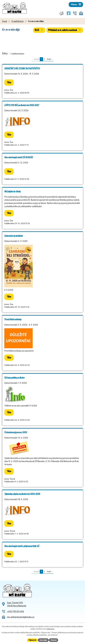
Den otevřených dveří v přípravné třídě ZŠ (22, 546)
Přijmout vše (32, 640)
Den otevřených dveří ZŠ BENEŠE (19, 157)
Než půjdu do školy (12, 191)
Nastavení (54, 640)
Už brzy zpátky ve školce (14, 377)
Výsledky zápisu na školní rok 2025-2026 (22, 494)
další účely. (51, 629)
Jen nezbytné (43, 640)
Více (9, 82)
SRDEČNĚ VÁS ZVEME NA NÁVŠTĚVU (22, 68)
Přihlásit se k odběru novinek (65, 30)
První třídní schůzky (13, 319)
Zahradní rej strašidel (14, 236)
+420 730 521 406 (15, 611)
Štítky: (5, 53)
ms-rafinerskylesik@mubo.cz (21, 617)
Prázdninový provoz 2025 (16, 432)
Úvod (4, 21)
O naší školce (17, 21)
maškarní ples (18, 54)
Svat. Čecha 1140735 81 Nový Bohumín (17, 604)
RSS (39, 30)
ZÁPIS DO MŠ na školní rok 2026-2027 (22, 105)
